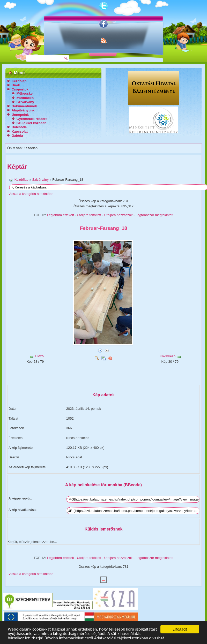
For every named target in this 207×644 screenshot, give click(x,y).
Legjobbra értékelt (61, 215)
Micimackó (25, 98)
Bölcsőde (19, 127)
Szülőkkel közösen (32, 123)
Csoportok (20, 89)
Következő (168, 356)
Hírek (16, 85)
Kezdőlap (19, 81)
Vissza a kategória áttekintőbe (31, 194)
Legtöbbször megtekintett (154, 215)
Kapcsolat (20, 131)
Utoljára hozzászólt (119, 215)
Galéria (17, 136)
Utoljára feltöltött (89, 215)
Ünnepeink (20, 115)
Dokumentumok (24, 106)
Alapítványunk (23, 110)
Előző (39, 356)
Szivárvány (25, 102)
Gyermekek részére (32, 119)
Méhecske (25, 93)
